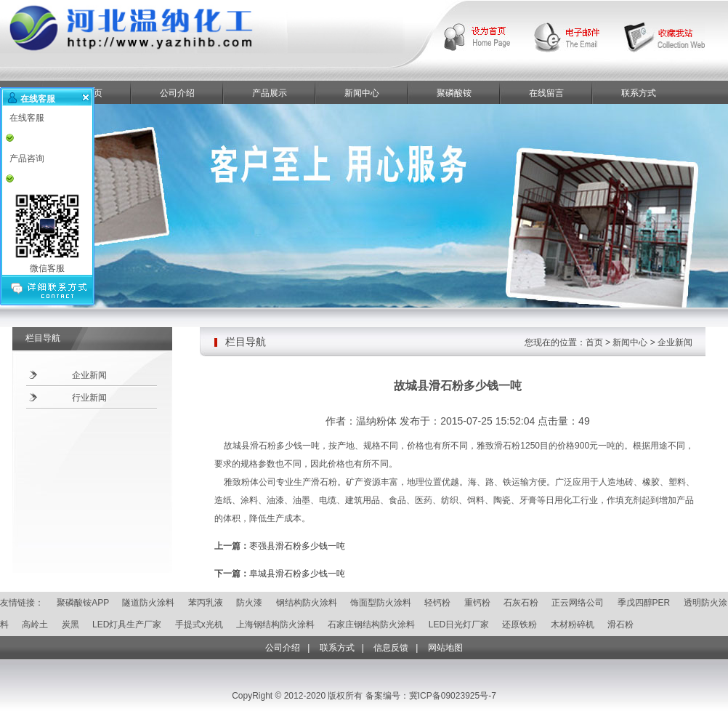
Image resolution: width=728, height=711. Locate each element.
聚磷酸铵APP (83, 603)
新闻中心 (362, 93)
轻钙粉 (437, 603)
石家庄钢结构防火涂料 (371, 624)
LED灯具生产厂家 (127, 624)
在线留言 (546, 93)
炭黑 (70, 624)
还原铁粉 (519, 624)
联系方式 (639, 93)
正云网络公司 (578, 603)
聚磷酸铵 (454, 93)
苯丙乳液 (206, 603)
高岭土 (35, 624)
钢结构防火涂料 (307, 603)
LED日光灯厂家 (459, 624)
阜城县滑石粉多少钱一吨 (297, 574)
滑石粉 (620, 624)
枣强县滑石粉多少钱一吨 (297, 546)
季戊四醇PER (644, 603)
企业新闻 (89, 375)
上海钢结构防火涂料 (275, 624)
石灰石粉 (521, 603)
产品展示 (270, 93)
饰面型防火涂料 (381, 603)
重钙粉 (477, 603)
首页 (594, 342)
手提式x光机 (199, 624)
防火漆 (249, 603)
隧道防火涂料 (148, 603)
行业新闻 (89, 398)
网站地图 (445, 648)
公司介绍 (177, 93)
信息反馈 (391, 648)
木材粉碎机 (573, 624)
